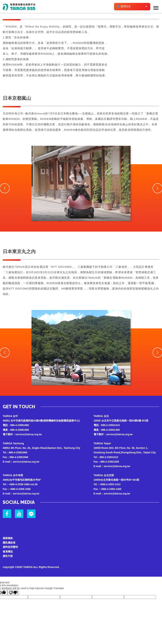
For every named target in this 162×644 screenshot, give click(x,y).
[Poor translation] (13, 593)
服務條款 (8, 538)
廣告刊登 (8, 557)
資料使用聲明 (10, 547)
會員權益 (8, 552)
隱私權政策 (9, 543)
